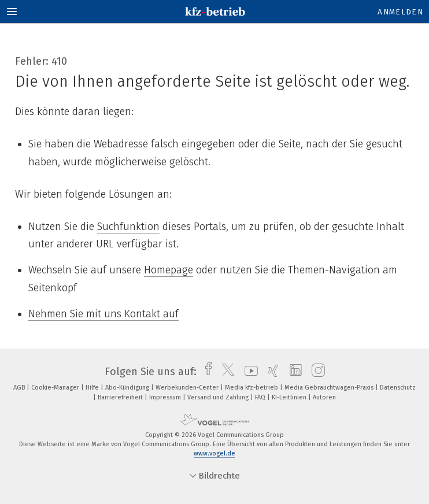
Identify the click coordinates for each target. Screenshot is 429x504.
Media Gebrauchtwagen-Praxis (330, 388)
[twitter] (225, 372)
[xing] (270, 372)
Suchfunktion (128, 227)
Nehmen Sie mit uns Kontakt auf (103, 314)
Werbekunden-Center (188, 388)
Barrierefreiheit (121, 397)
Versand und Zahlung (219, 397)
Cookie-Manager (56, 388)
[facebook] (206, 372)
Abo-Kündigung (128, 388)
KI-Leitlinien (290, 397)
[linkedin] (293, 372)
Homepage (169, 270)
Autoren (324, 397)
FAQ (261, 397)
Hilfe (93, 388)
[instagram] (315, 372)
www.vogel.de (214, 453)
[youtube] (248, 372)
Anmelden (400, 12)
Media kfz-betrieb (252, 388)
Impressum (166, 397)
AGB (20, 388)
